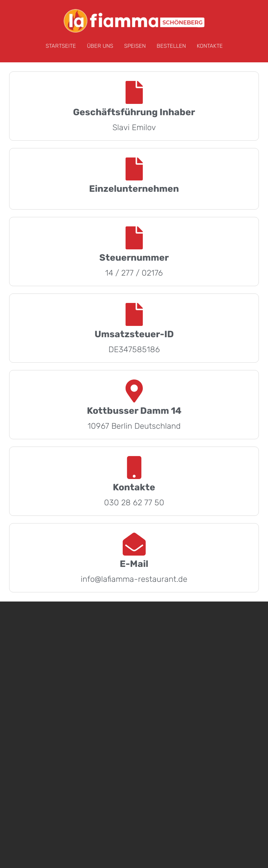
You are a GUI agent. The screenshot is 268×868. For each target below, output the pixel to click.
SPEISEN (135, 46)
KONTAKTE (210, 46)
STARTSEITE (61, 46)
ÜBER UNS (100, 46)
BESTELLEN (171, 46)
